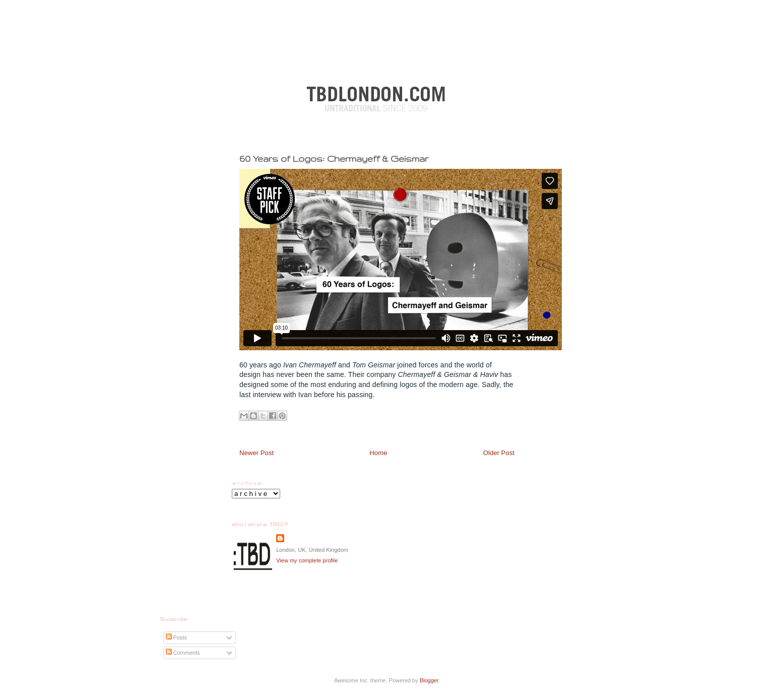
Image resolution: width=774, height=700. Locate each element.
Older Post (499, 453)
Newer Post (256, 453)
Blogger (429, 680)
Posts (177, 638)
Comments (183, 653)
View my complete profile (307, 560)
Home (378, 453)
